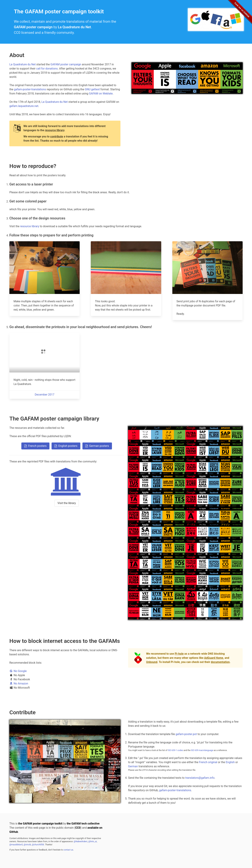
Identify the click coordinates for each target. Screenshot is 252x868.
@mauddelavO (16, 845)
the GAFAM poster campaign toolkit (40, 824)
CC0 (78, 828)
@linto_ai (93, 841)
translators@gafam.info (200, 778)
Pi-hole (179, 654)
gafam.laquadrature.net (24, 106)
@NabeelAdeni (81, 841)
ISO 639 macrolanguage (202, 750)
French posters (35, 446)
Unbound (152, 662)
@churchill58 (38, 845)
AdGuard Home (214, 658)
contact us (68, 850)
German (133, 766)
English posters (66, 446)
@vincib (27, 845)
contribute (57, 136)
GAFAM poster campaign (33, 27)
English (230, 762)
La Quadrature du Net (74, 27)
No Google (18, 671)
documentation (220, 662)
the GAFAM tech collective (83, 824)
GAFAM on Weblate (101, 94)
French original (208, 762)
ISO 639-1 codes (175, 750)
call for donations (47, 69)
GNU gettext (92, 89)
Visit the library (67, 503)
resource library (55, 130)
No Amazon (19, 683)
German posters (97, 446)
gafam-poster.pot (186, 734)
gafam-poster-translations (30, 89)
